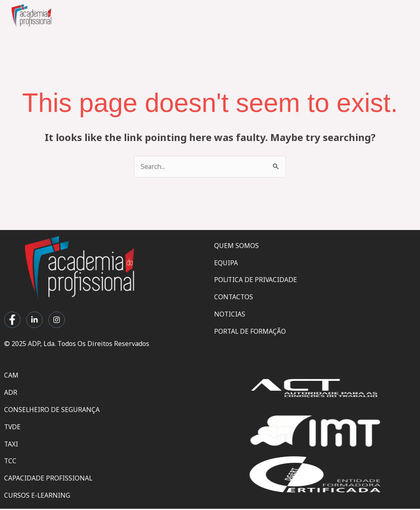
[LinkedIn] (34, 320)
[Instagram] (57, 320)
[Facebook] (12, 320)
